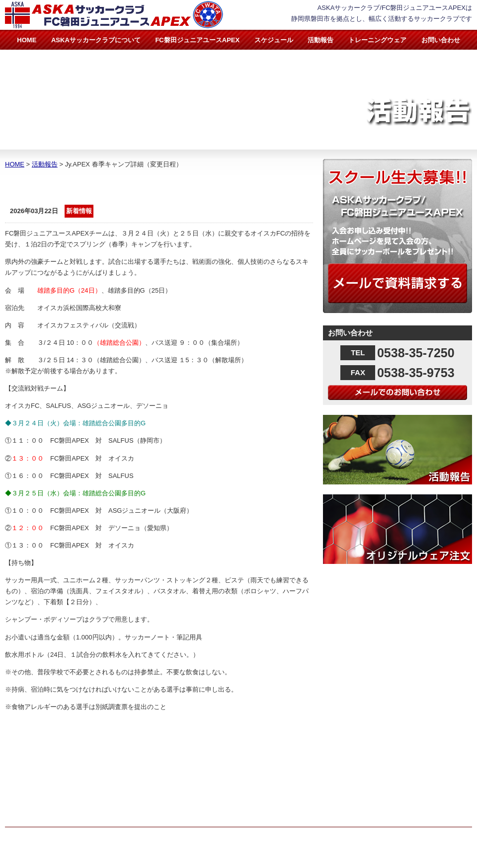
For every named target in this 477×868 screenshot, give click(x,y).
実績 (187, 789)
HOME (27, 40)
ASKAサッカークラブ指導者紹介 (233, 756)
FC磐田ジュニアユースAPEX (197, 40)
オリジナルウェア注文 (397, 529)
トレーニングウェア (377, 40)
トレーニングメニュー (218, 811)
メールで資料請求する (397, 283)
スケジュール (274, 40)
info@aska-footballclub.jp (58, 804)
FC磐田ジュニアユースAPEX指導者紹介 (244, 778)
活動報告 (320, 40)
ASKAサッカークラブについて (96, 40)
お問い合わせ (441, 40)
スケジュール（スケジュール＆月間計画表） (245, 800)
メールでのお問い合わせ (397, 393)
